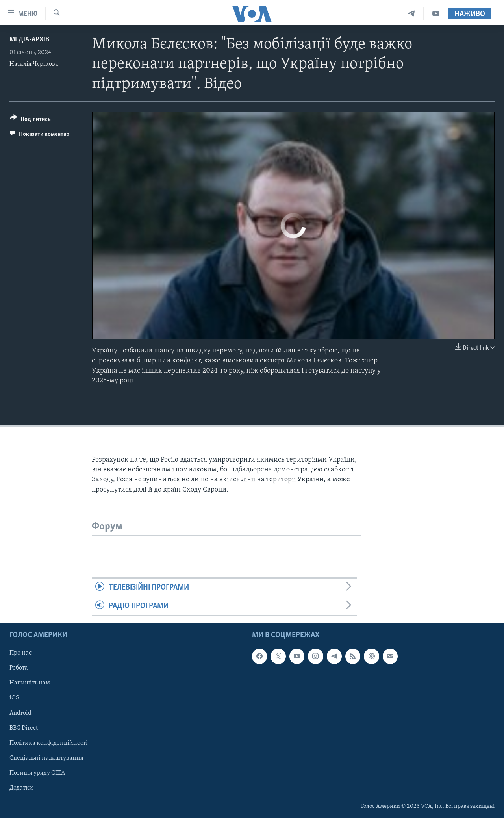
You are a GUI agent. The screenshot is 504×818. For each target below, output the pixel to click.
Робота (19, 668)
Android (20, 713)
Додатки (21, 788)
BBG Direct (24, 728)
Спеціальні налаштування (46, 758)
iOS (14, 698)
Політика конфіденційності (49, 743)
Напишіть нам (30, 683)
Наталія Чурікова (34, 64)
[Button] (30, 120)
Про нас (20, 653)
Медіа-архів (29, 40)
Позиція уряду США (37, 773)
